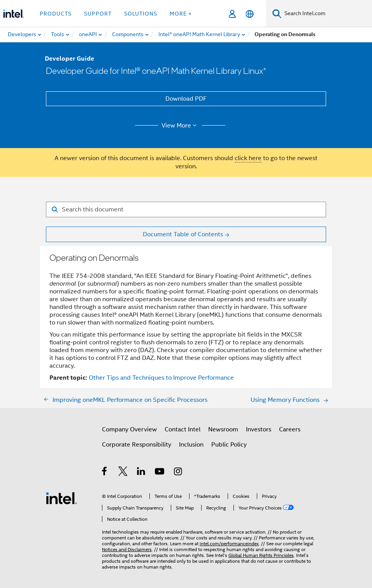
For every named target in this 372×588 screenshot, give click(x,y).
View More (180, 126)
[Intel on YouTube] (160, 473)
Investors (259, 429)
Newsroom (223, 429)
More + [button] (181, 14)
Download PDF (186, 99)
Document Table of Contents (183, 234)
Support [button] (98, 14)
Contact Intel (182, 429)
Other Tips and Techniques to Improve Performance (161, 378)
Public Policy (229, 445)
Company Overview (129, 429)
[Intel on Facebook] (105, 473)
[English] (250, 14)
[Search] (277, 13)
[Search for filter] (186, 209)
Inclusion (191, 445)
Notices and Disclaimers (127, 549)
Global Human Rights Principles (261, 555)
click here (248, 158)
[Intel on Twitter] (123, 473)
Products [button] (56, 14)
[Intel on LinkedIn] (141, 473)
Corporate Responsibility (137, 445)
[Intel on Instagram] (178, 473)
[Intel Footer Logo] (61, 498)
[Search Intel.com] (327, 14)
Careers (290, 429)
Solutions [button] (141, 14)
